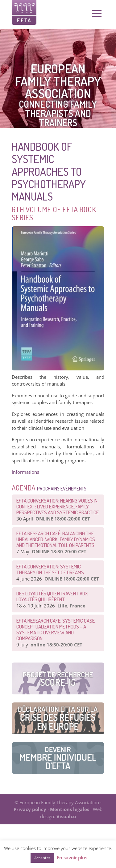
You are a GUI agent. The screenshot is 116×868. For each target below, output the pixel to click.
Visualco (66, 816)
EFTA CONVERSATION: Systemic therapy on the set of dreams (50, 569)
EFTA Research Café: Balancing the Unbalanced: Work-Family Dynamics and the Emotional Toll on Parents (56, 539)
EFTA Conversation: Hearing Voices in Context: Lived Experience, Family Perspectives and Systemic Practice (58, 506)
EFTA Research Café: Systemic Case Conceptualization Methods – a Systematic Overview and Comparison (56, 629)
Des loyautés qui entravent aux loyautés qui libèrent (52, 596)
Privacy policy (30, 809)
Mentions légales (70, 809)
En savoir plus (72, 857)
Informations (25, 472)
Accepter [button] (42, 858)
